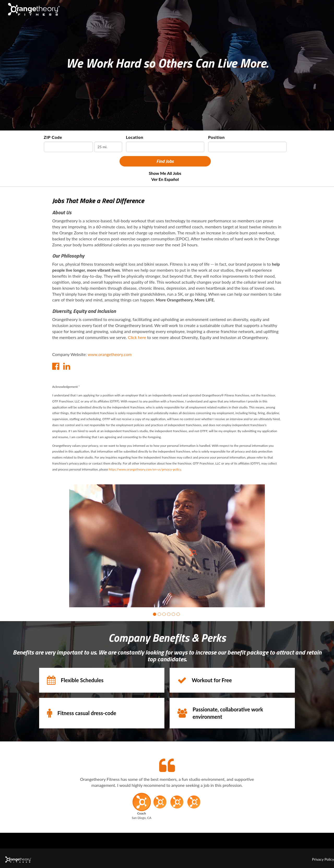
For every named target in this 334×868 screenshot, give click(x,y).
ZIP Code (53, 137)
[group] (167, 546)
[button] (155, 614)
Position (217, 137)
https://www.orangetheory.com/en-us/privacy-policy (145, 469)
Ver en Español (165, 179)
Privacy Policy (323, 859)
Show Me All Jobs (165, 173)
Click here (137, 337)
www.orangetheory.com (110, 354)
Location (135, 137)
